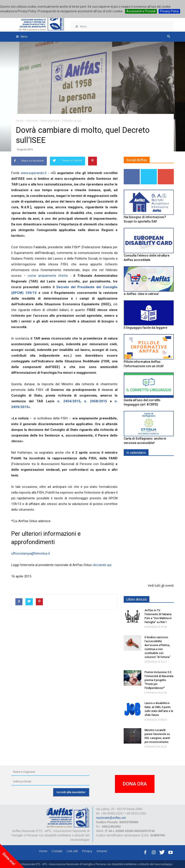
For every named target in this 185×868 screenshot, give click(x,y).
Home (43, 851)
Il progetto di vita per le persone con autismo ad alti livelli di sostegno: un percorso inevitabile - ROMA (148, 560)
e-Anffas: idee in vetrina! (141, 294)
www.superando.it (34, 173)
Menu (81, 26)
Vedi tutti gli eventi (161, 585)
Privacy (87, 851)
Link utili (72, 851)
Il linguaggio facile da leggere (145, 328)
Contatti (57, 851)
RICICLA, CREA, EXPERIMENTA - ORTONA (160, 527)
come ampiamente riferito (48, 276)
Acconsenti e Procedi (141, 11)
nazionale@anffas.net (111, 818)
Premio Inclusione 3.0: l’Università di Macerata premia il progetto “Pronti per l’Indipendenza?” (159, 680)
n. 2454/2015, (69, 401)
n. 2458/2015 (96, 401)
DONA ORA (135, 784)
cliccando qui (102, 565)
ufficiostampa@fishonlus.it (31, 554)
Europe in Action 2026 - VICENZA (158, 468)
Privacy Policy (169, 11)
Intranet (102, 851)
